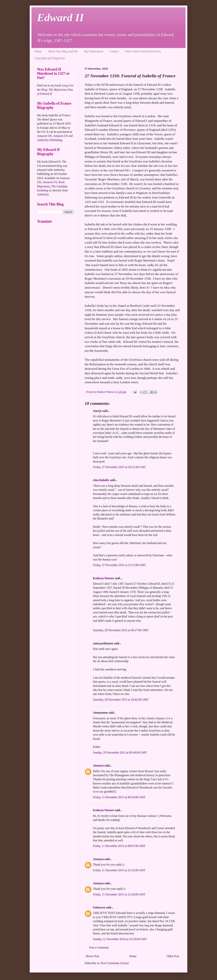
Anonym (98, 765)
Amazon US (60, 136)
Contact (114, 51)
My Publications (94, 51)
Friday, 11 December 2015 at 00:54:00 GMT (119, 797)
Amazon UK (44, 136)
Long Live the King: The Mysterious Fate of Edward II (55, 90)
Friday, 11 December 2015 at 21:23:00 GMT (119, 870)
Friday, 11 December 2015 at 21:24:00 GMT (119, 894)
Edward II (60, 18)
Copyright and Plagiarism (50, 58)
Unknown (99, 907)
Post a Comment (99, 947)
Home (38, 51)
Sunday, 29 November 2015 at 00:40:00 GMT (120, 752)
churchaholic (101, 480)
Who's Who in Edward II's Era (143, 51)
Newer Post (92, 956)
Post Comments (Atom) (115, 963)
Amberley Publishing (49, 140)
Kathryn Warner (103, 578)
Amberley (43, 194)
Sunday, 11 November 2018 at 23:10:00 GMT (120, 939)
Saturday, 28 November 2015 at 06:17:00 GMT (121, 630)
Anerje (97, 411)
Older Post (173, 956)
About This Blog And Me (63, 51)
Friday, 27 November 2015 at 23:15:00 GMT (119, 565)
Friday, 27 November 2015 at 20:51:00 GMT (119, 467)
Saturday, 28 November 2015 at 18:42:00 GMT (121, 700)
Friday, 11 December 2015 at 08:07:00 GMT (119, 846)
